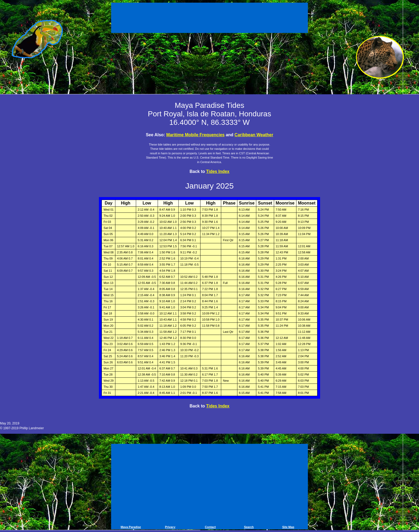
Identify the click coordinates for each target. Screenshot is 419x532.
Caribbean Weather (254, 135)
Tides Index (218, 171)
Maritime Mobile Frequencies (195, 135)
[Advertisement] (209, 19)
